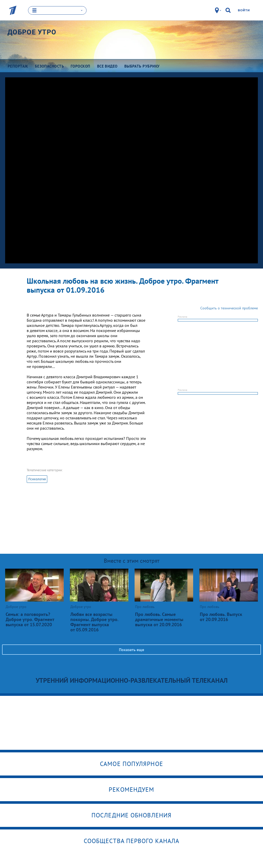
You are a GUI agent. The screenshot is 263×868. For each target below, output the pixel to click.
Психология (37, 479)
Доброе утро (32, 32)
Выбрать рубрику (142, 66)
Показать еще (131, 650)
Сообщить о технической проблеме (229, 308)
